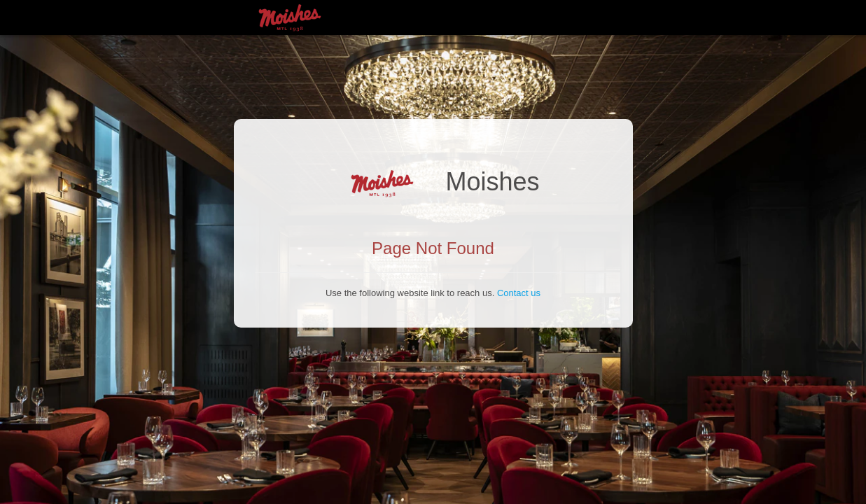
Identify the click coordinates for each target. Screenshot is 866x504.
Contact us (519, 293)
